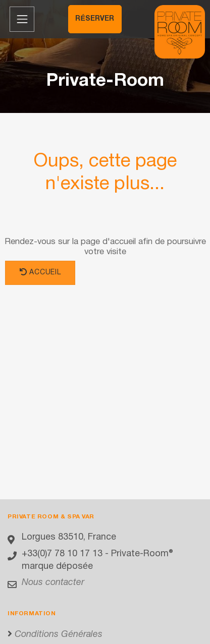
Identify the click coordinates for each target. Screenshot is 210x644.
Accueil (40, 272)
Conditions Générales (59, 635)
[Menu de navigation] (22, 19)
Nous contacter (53, 583)
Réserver (94, 19)
